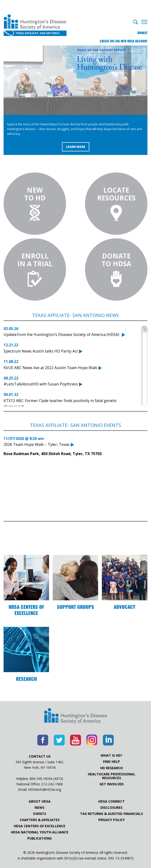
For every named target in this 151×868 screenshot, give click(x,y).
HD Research (111, 768)
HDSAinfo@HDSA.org (45, 789)
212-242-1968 (52, 784)
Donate (142, 33)
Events (40, 814)
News (40, 808)
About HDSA (40, 801)
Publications (40, 838)
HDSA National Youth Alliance (40, 832)
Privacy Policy (111, 820)
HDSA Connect (111, 801)
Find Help (111, 762)
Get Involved (112, 784)
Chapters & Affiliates (40, 820)
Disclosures (111, 808)
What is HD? (111, 755)
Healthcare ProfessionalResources (112, 776)
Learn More (76, 147)
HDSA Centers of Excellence (40, 826)
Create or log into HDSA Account (124, 41)
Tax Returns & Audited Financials (111, 814)
